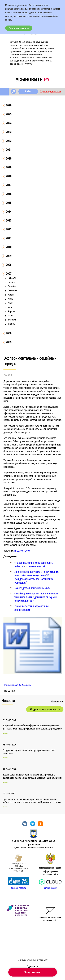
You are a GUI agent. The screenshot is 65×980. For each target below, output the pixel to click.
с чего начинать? (36, 566)
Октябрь (12, 286)
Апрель (11, 311)
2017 (9, 185)
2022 (9, 141)
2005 (9, 342)
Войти (28, 91)
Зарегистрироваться (50, 91)
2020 (9, 158)
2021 (9, 150)
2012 (9, 229)
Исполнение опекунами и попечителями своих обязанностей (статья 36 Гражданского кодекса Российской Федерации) (37, 577)
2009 (9, 256)
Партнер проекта (50, 888)
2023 (9, 132)
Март (10, 315)
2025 (9, 114)
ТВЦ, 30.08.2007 (22, 551)
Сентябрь (12, 290)
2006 (9, 333)
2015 (9, 203)
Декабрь (12, 278)
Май (10, 307)
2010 (9, 247)
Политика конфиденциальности (32, 960)
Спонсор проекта (19, 888)
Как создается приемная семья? (32, 588)
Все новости (57, 702)
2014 (9, 212)
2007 (9, 274)
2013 (9, 220)
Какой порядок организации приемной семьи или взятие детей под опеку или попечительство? (36, 597)
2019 (9, 167)
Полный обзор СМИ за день (17, 685)
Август (11, 295)
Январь (11, 324)
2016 (9, 194)
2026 (9, 105)
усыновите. (33, 79)
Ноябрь (11, 282)
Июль (10, 299)
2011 (9, 238)
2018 (9, 176)
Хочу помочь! (33, 972)
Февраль (12, 320)
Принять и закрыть (19, 28)
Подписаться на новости (45, 709)
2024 (9, 123)
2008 (9, 265)
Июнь (10, 303)
